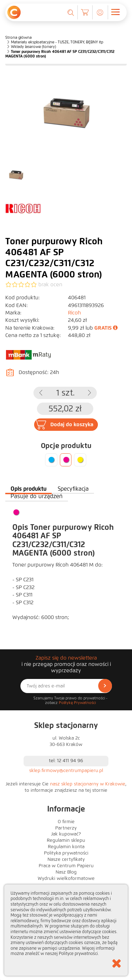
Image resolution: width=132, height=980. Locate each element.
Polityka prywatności (66, 853)
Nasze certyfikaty (66, 859)
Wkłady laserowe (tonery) (33, 47)
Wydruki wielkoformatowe (66, 878)
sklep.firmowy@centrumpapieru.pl (66, 771)
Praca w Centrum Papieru (66, 866)
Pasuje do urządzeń (37, 496)
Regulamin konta (66, 847)
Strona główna (18, 37)
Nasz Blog (66, 872)
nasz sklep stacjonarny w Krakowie (88, 784)
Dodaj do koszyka (72, 424)
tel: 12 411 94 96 (66, 761)
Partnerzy (66, 828)
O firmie (66, 822)
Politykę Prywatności (77, 703)
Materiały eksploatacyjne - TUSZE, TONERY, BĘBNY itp (57, 42)
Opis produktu (29, 489)
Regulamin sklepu (66, 840)
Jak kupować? (66, 834)
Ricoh (74, 313)
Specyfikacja (73, 489)
